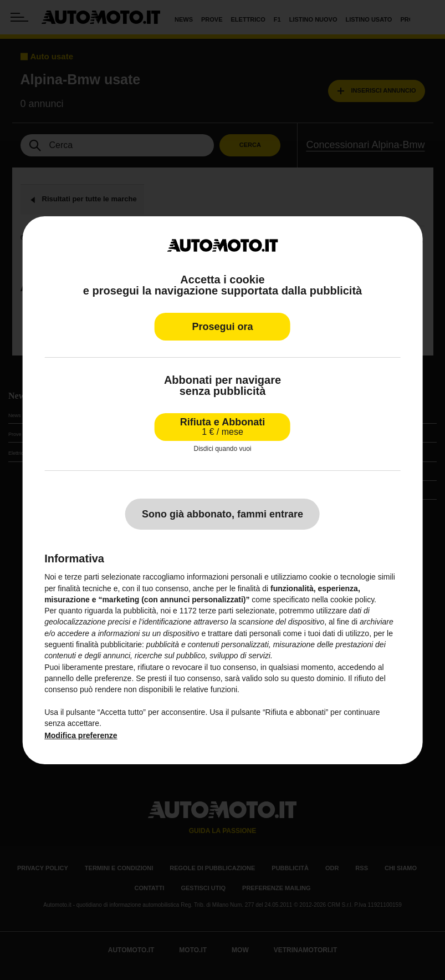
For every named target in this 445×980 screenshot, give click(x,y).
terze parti (216, 611)
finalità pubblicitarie (109, 644)
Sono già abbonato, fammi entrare (222, 514)
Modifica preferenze (81, 735)
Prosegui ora (222, 327)
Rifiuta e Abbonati (222, 427)
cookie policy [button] (352, 600)
